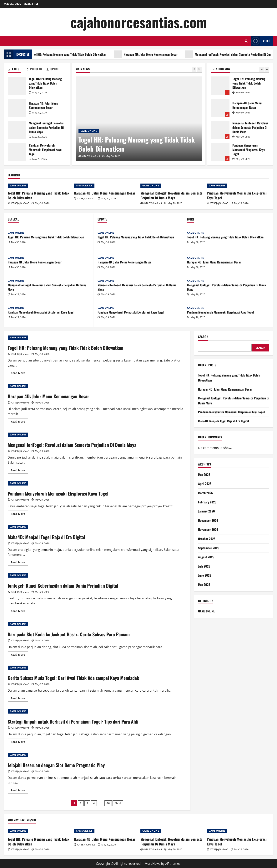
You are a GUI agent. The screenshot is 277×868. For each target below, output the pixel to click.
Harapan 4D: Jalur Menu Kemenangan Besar (156, 54)
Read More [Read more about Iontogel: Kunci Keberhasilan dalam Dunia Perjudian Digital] (19, 612)
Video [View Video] (260, 41)
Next (118, 803)
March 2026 (206, 493)
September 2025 (209, 548)
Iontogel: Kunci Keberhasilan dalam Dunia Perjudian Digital (63, 585)
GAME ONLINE (89, 131)
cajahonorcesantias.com (139, 22)
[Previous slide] (194, 69)
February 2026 (207, 502)
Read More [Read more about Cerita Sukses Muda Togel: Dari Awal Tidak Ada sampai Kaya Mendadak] (19, 699)
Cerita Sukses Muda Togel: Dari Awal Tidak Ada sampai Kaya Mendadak (73, 678)
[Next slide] (199, 69)
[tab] (17, 70)
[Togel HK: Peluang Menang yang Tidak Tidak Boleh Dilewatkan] (139, 119)
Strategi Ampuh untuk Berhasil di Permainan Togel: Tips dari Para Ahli (73, 721)
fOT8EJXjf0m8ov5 (91, 156)
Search (203, 337)
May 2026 (204, 475)
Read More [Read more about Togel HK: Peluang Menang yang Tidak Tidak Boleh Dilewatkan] (19, 374)
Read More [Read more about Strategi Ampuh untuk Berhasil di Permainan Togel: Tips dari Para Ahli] (19, 742)
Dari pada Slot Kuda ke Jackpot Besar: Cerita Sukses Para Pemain (69, 634)
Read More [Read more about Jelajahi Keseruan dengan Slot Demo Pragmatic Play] (19, 791)
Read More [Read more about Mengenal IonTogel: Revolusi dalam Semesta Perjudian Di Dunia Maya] (19, 471)
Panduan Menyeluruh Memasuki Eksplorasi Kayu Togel (17, 152)
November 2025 (208, 529)
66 (108, 803)
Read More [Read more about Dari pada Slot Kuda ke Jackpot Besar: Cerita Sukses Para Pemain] (19, 655)
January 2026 (206, 511)
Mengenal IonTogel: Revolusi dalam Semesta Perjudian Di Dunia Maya (17, 130)
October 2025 (207, 539)
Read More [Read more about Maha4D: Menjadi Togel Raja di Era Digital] (19, 563)
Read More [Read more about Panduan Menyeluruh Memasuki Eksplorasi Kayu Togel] (19, 514)
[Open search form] (246, 41)
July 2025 (204, 566)
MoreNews (152, 864)
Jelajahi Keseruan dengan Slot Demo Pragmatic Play (56, 765)
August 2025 (206, 557)
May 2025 (204, 585)
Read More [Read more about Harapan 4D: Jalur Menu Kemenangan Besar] (19, 422)
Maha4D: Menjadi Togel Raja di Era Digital (46, 537)
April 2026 (205, 484)
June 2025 (205, 575)
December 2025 (208, 520)
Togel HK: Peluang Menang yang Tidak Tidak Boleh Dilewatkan (74, 54)
